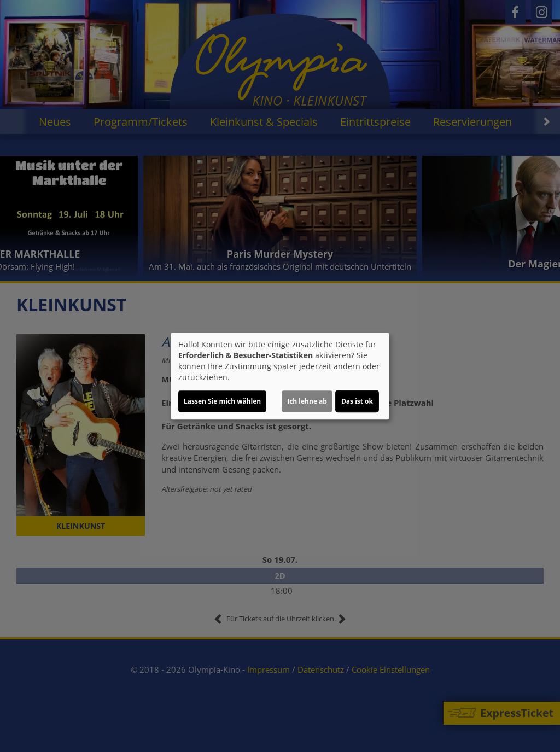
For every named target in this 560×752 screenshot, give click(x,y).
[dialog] (280, 376)
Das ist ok (357, 401)
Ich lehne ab (307, 401)
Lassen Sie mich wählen (222, 401)
